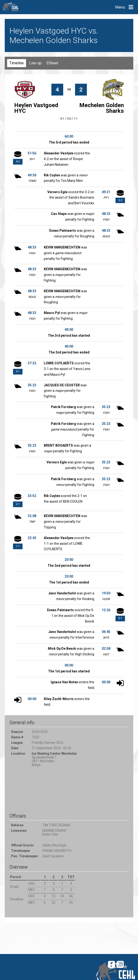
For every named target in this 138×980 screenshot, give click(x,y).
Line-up (35, 63)
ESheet (52, 63)
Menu (120, 7)
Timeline (17, 63)
